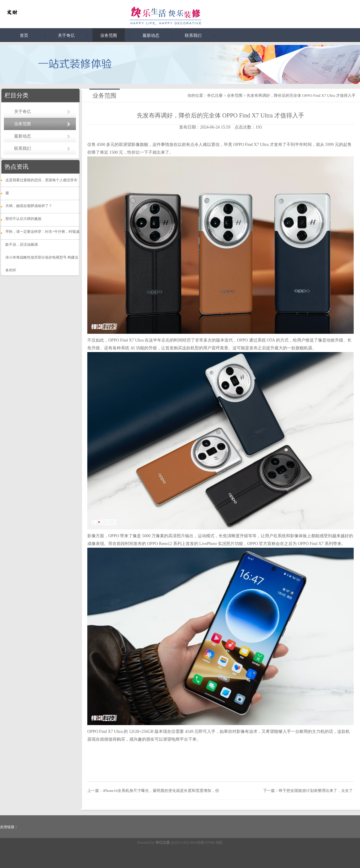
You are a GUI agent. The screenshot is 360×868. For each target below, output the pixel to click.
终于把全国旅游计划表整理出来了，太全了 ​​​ (316, 791)
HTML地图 (214, 843)
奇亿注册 (215, 95)
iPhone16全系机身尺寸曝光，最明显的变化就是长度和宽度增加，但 (161, 791)
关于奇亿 (66, 36)
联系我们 (193, 36)
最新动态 (151, 36)
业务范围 (109, 36)
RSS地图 (197, 843)
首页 (24, 36)
